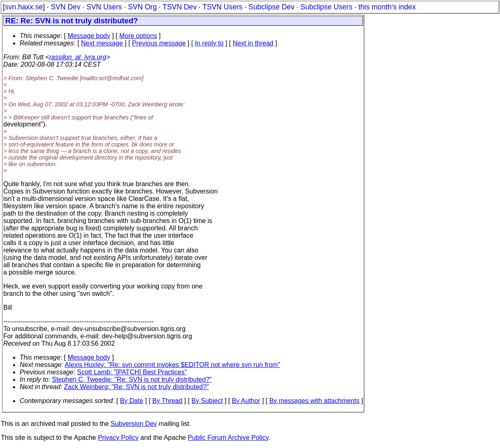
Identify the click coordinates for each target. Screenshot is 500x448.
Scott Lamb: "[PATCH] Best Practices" (132, 372)
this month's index (387, 7)
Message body (89, 36)
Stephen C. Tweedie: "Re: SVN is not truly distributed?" (132, 379)
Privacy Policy (118, 438)
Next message (102, 43)
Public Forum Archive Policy (228, 438)
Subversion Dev (134, 424)
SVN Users (104, 7)
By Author (246, 401)
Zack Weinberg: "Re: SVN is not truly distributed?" (137, 387)
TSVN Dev (180, 7)
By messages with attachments (315, 401)
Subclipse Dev (271, 7)
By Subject (207, 401)
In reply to (209, 43)
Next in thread (253, 43)
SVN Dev (65, 7)
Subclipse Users (326, 7)
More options (138, 36)
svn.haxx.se (24, 7)
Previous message (159, 43)
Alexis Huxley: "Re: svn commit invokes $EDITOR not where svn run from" (172, 365)
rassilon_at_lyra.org (78, 57)
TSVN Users (222, 7)
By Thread (168, 401)
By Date (131, 401)
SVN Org (142, 7)
